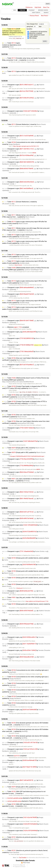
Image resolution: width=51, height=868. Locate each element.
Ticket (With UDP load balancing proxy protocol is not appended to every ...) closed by (24, 793)
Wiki (15, 10)
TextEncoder (17, 654)
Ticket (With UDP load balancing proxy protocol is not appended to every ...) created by (24, 805)
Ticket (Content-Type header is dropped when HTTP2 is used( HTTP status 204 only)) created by (24, 402)
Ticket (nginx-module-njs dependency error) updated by (12, 45)
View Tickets (36, 13)
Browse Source (43, 10)
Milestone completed (17, 327)
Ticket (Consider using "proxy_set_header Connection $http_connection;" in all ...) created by (24, 59)
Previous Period (34, 16)
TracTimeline (23, 858)
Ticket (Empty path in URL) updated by (25, 787)
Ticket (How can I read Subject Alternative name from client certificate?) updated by (26, 396)
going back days (34, 27)
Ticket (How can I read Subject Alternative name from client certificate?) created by (26, 422)
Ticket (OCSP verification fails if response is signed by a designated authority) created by (13, 32)
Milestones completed (35, 33)
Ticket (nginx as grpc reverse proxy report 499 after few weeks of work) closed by (24, 223)
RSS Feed (26, 863)
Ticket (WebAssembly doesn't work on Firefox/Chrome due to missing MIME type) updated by (26, 269)
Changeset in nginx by (23, 513)
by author (36, 29)
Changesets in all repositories (37, 32)
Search (46, 13)
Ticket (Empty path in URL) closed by (24, 448)
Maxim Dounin (18, 265)
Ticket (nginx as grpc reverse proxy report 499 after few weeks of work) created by (24, 308)
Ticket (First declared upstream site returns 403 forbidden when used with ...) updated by (25, 730)
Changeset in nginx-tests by (25, 526)
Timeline (22, 10)
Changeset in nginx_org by (25, 533)
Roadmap (32, 10)
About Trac (46, 7)
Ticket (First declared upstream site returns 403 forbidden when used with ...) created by (25, 737)
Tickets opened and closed (36, 35)
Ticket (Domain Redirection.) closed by (25, 124)
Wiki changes (32, 38)
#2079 (38, 469)
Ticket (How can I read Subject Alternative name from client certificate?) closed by (26, 359)
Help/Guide (38, 7)
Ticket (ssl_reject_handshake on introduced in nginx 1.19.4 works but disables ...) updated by (25, 480)
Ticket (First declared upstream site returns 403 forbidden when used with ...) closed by (25, 724)
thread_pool (19, 588)
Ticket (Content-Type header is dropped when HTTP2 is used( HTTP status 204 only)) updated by (24, 387)
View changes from (37, 24)
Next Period (44, 16)
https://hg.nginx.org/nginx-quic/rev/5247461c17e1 (25, 146)
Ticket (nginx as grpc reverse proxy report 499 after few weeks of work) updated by (24, 236)
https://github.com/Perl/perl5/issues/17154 (36, 601)
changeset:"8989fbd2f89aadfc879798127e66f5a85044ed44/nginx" (27, 456)
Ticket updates (33, 36)
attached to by (25, 798)
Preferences (29, 7)
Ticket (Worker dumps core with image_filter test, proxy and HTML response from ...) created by (26, 229)
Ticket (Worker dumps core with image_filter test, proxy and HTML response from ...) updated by (26, 216)
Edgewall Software (20, 866)
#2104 (34, 153)
